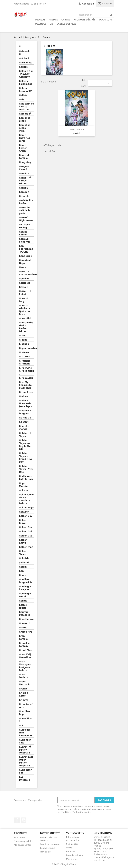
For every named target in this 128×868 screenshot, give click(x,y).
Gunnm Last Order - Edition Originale (26, 761)
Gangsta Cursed (24, 168)
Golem (23, 567)
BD (51, 24)
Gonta (23, 575)
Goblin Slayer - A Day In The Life (25, 445)
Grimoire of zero (26, 706)
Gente (23, 267)
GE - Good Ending (25, 226)
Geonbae (24, 279)
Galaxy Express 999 (26, 90)
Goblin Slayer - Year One (26, 469)
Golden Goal (26, 527)
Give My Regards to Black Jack (25, 385)
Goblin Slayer (23, 435)
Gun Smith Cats (25, 741)
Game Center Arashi (23, 148)
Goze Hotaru (26, 619)
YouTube (24, 820)
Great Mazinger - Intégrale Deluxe (25, 666)
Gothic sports (23, 606)
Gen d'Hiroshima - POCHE (26, 249)
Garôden (24, 192)
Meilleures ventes (23, 845)
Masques (41, 24)
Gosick (23, 601)
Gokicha (24, 490)
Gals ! (22, 100)
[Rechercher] (96, 15)
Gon (21, 571)
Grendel (24, 689)
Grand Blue (25, 650)
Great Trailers (23, 676)
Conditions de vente (50, 844)
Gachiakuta (26, 63)
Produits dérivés (84, 20)
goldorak (24, 563)
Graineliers (25, 632)
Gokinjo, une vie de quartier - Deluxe (26, 499)
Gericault (24, 283)
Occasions (106, 20)
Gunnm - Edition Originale (24, 750)
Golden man (26, 547)
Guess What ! (26, 720)
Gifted (23, 336)
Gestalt (23, 287)
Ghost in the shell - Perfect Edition (26, 327)
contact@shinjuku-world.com (104, 859)
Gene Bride (25, 256)
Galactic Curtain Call (26, 83)
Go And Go (25, 418)
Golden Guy (26, 536)
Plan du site (46, 852)
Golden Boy (26, 516)
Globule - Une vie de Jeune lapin (25, 403)
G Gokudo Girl (25, 53)
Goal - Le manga (24, 428)
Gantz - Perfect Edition (23, 181)
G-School (24, 58)
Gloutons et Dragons (26, 412)
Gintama (24, 352)
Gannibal (24, 174)
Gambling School (25, 119)
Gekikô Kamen (23, 233)
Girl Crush (25, 357)
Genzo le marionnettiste (26, 273)
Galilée (23, 95)
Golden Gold (26, 531)
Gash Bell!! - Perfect (26, 202)
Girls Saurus (26, 378)
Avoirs (69, 848)
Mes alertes (72, 859)
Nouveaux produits (23, 841)
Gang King (25, 162)
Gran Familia (23, 637)
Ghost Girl (25, 318)
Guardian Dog (24, 713)
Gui (21, 726)
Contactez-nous (48, 848)
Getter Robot (23, 293)
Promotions (19, 837)
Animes (53, 20)
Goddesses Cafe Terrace (26, 478)
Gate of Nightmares (26, 219)
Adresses (71, 851)
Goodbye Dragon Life (26, 581)
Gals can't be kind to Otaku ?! (26, 107)
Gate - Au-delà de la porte (25, 210)
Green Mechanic (25, 683)
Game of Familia (24, 157)
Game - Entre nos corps (24, 138)
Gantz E (23, 188)
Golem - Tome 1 (76, 129)
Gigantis (24, 344)
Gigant (23, 340)
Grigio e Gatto (24, 694)
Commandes (72, 844)
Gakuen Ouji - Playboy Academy (26, 74)
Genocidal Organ (25, 262)
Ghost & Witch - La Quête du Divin (25, 310)
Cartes (66, 20)
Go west (24, 422)
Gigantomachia (26, 348)
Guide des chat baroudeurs (26, 733)
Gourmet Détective (25, 613)
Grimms (24, 700)
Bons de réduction (75, 855)
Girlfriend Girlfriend (25, 362)
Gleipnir (24, 396)
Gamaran (24, 114)
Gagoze (23, 67)
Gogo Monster (24, 485)
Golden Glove (23, 522)
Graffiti (23, 628)
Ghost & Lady (24, 300)
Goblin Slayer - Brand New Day (25, 458)
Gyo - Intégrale (24, 778)
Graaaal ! (24, 623)
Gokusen (24, 512)
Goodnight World (25, 595)
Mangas (40, 20)
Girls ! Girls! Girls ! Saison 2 (26, 371)
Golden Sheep (23, 553)
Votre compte (75, 833)
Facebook (17, 820)
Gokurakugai (26, 508)
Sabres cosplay (66, 24)
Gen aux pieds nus (24, 240)
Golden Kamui (23, 541)
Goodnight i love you (26, 588)
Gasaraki (24, 196)
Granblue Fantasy (24, 645)
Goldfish (24, 558)
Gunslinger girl (25, 771)
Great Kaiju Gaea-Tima (26, 656)
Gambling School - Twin (25, 128)
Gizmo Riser (26, 392)
